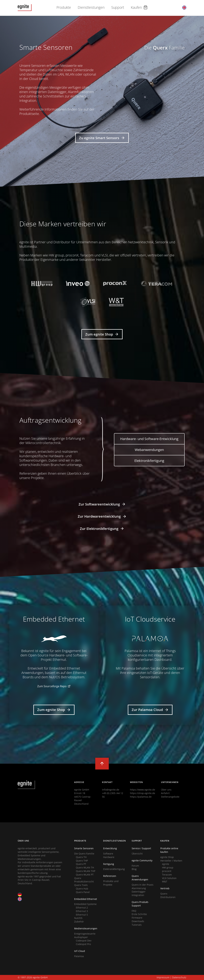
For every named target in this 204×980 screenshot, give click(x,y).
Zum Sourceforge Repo (54, 686)
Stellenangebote (170, 797)
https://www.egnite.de (143, 790)
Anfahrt (165, 793)
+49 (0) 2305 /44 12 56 (113, 795)
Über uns (166, 790)
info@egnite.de (111, 790)
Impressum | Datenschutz (171, 977)
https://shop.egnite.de (143, 793)
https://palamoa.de (141, 797)
